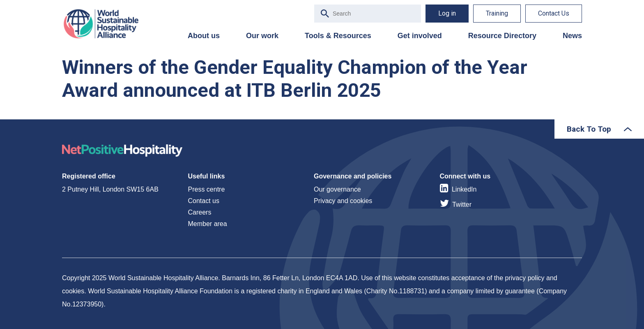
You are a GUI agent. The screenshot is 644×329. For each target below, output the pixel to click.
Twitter (462, 204)
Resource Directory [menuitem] (502, 36)
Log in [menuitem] (447, 13)
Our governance (337, 189)
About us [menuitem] (204, 36)
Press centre (207, 189)
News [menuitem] (572, 36)
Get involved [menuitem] (420, 36)
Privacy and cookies (343, 201)
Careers (200, 212)
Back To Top (589, 129)
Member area (208, 224)
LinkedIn (464, 189)
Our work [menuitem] (262, 36)
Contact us (204, 201)
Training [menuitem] (497, 13)
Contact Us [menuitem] (554, 13)
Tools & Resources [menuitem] (338, 36)
